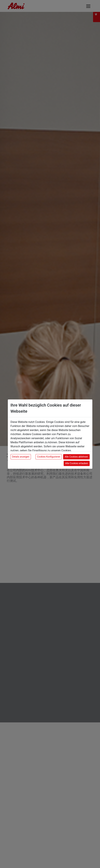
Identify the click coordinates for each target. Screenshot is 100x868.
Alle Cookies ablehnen (76, 457)
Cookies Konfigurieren (49, 457)
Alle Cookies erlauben (77, 463)
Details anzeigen (21, 457)
